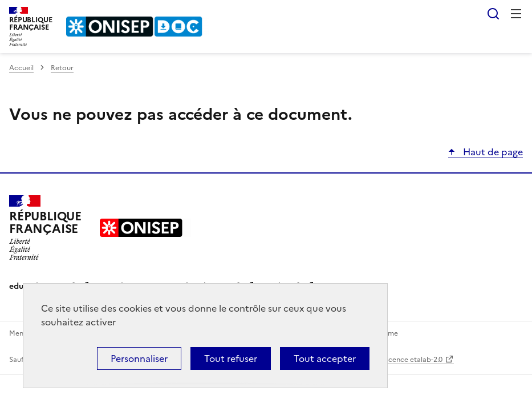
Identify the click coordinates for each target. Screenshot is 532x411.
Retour (62, 68)
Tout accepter (325, 358)
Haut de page (492, 152)
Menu (516, 14)
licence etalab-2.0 (414, 360)
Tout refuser (231, 358)
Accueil (21, 68)
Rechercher (493, 14)
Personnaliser (139, 358)
